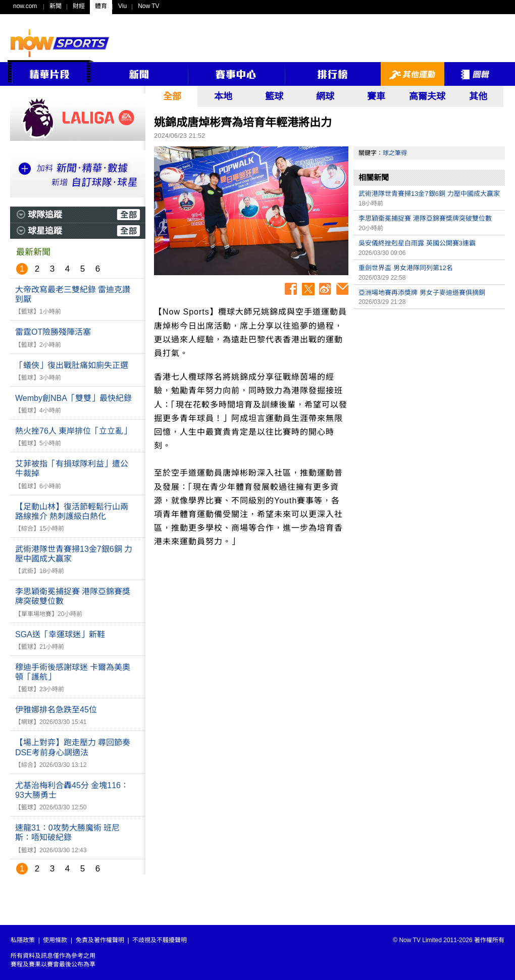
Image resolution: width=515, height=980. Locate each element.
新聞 (56, 6)
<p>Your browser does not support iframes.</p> (429, 385)
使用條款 (55, 940)
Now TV (148, 6)
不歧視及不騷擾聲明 (160, 940)
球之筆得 (395, 153)
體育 (101, 6)
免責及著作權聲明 (100, 940)
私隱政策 (23, 940)
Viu (122, 6)
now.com (25, 6)
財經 (79, 6)
